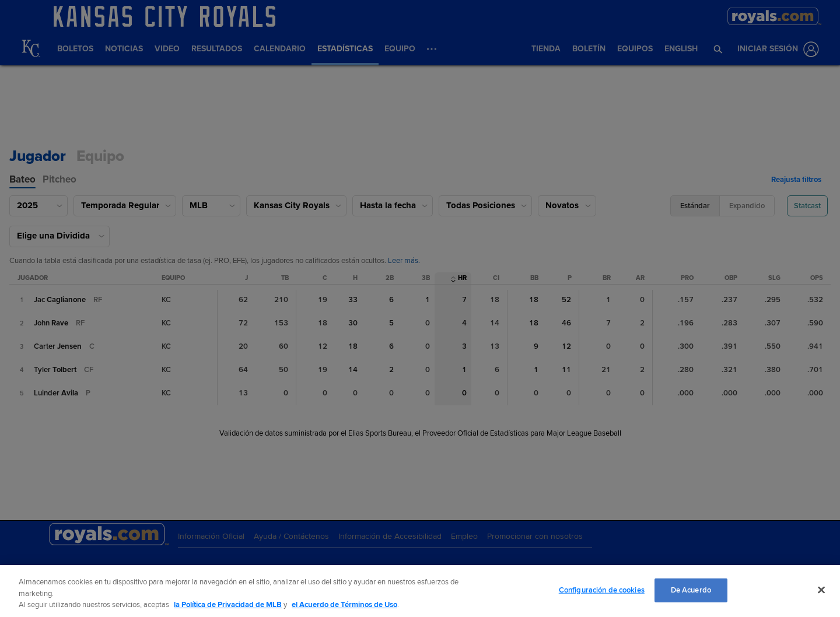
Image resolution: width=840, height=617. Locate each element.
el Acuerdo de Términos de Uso (344, 605)
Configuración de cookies (602, 590)
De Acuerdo (691, 590)
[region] (420, 591)
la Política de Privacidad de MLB (228, 605)
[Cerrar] (821, 590)
